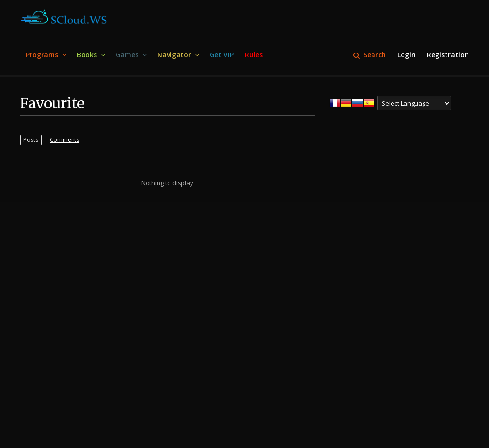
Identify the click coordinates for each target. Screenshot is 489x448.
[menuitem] (46, 55)
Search (370, 55)
